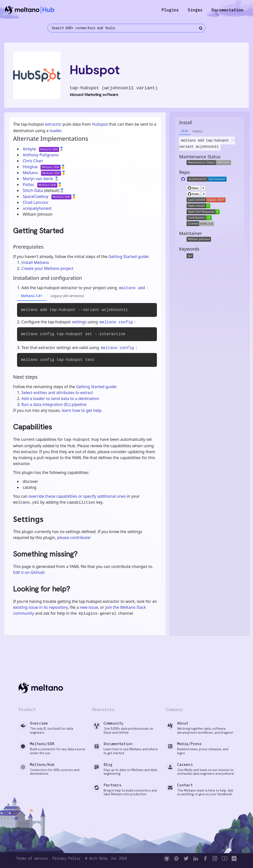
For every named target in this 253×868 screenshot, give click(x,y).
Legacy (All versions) (67, 296)
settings (79, 322)
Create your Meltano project (47, 268)
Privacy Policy (66, 858)
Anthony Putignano (41, 155)
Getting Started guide (128, 257)
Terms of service (32, 858)
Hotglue (31, 167)
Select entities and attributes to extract (57, 393)
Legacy (197, 131)
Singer (195, 10)
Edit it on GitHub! (29, 572)
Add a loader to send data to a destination (60, 399)
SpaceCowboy (36, 196)
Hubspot (100, 124)
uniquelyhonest (37, 208)
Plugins (170, 10)
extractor (53, 124)
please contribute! (74, 538)
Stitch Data (33, 190)
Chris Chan (33, 161)
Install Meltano (35, 262)
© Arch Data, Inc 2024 (106, 858)
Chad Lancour (36, 202)
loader (55, 131)
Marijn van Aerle (38, 179)
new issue (89, 607)
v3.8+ (185, 131)
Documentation (228, 10)
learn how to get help (82, 410)
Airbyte (30, 149)
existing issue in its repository (40, 607)
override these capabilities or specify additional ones (77, 496)
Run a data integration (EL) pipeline (54, 404)
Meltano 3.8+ (32, 296)
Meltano (31, 173)
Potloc (29, 185)
